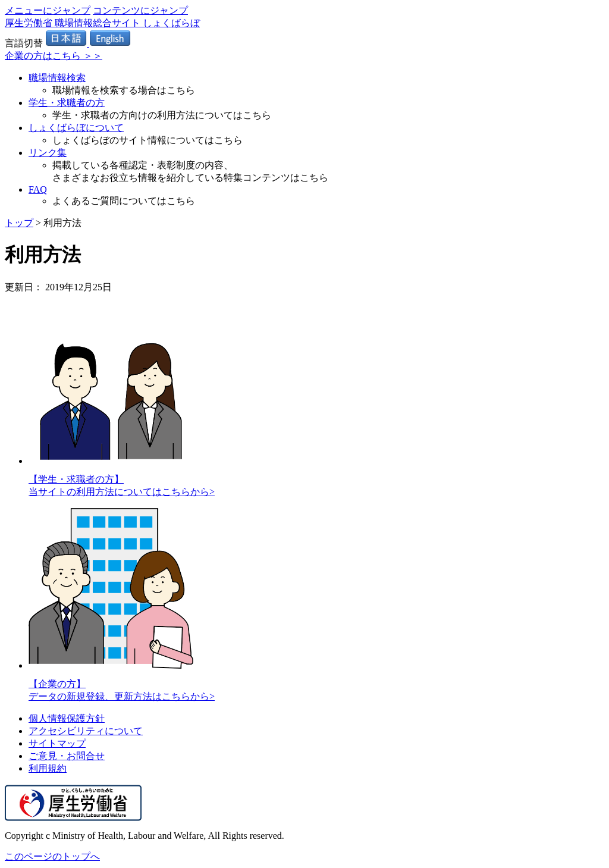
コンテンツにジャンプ (140, 10)
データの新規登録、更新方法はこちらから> (122, 696)
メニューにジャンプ (48, 10)
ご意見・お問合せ (67, 756)
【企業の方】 (57, 684)
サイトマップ (57, 743)
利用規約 (48, 768)
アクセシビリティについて (86, 731)
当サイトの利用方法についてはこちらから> (122, 492)
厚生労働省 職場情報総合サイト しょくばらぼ (102, 23)
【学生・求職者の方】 (76, 479)
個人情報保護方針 (67, 718)
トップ (19, 223)
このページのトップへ (52, 856)
